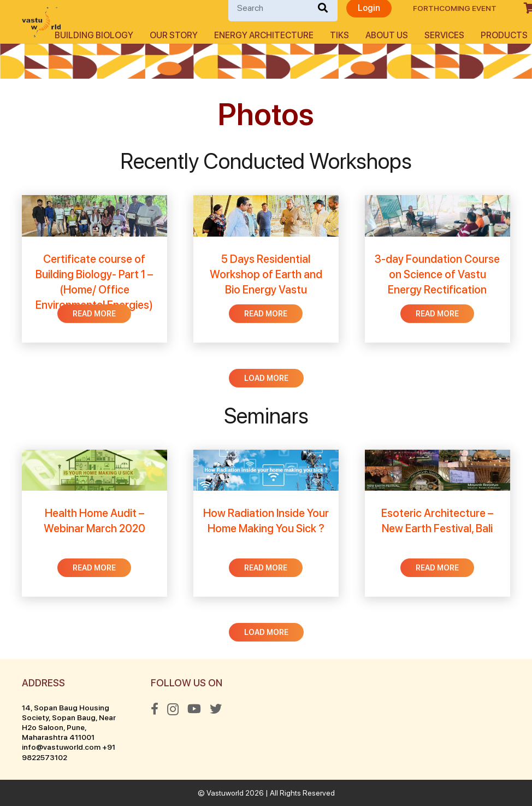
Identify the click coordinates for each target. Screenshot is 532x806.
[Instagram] (173, 709)
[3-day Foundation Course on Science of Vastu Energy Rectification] (438, 269)
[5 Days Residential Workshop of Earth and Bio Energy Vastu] (266, 269)
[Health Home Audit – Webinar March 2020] (94, 523)
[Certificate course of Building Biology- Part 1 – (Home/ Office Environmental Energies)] (94, 269)
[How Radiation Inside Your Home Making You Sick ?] (266, 523)
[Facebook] (155, 709)
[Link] (41, 22)
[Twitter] (216, 709)
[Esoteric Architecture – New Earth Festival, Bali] (438, 523)
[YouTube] (194, 709)
